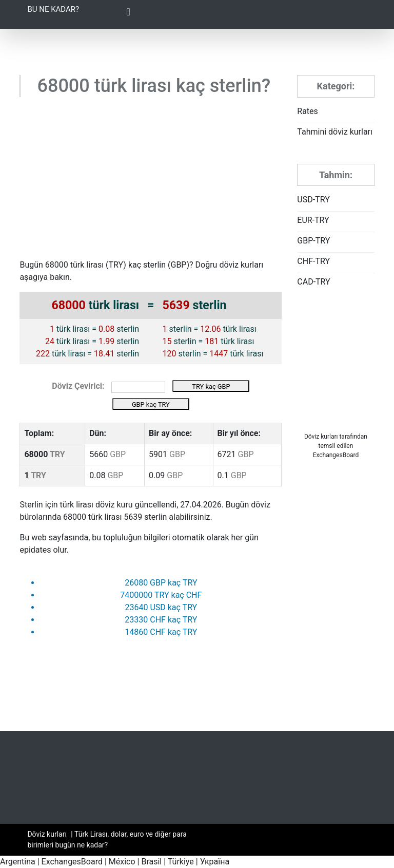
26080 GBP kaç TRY (161, 583)
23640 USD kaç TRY (161, 607)
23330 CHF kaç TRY (161, 620)
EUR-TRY (313, 220)
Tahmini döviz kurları (335, 132)
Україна (215, 862)
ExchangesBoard (72, 862)
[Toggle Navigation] (128, 14)
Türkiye (181, 862)
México (122, 862)
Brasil (151, 862)
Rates (308, 111)
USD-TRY (313, 200)
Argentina (18, 862)
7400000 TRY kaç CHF (161, 595)
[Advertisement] (151, 182)
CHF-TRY (313, 261)
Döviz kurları (321, 437)
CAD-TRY (313, 282)
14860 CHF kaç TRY (161, 632)
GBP (179, 265)
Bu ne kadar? (53, 9)
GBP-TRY (313, 241)
